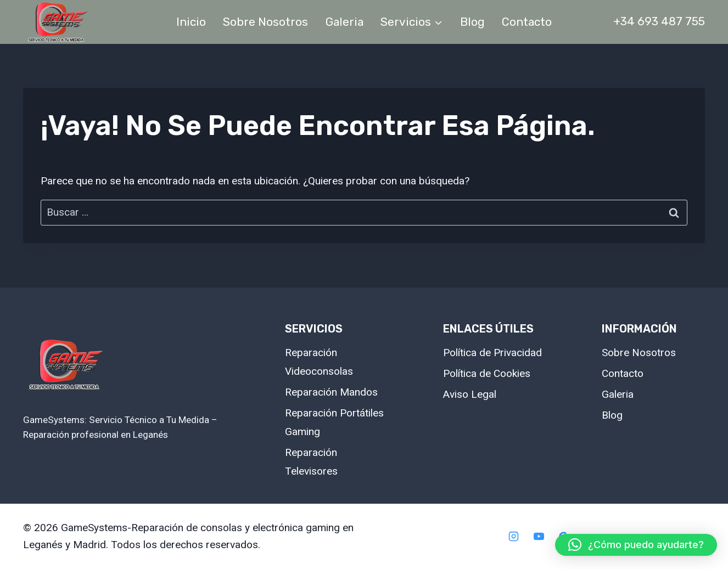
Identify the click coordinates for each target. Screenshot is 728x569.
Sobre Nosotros (265, 22)
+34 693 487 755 (659, 21)
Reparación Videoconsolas (319, 362)
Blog (472, 22)
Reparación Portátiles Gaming (334, 422)
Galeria (345, 22)
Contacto (527, 22)
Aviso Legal (470, 394)
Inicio (191, 22)
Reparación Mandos (331, 392)
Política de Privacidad (492, 353)
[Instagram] (513, 537)
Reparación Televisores (311, 462)
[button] (636, 545)
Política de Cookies (487, 373)
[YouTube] (539, 537)
